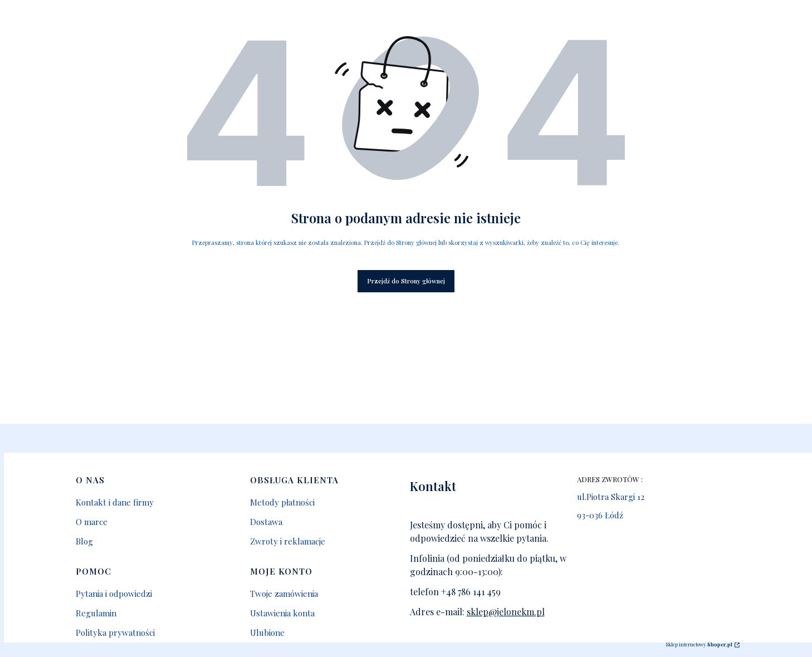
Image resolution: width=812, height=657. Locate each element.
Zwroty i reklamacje (288, 541)
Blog (84, 541)
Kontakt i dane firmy (115, 502)
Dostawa (266, 522)
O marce (92, 522)
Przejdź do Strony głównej (406, 281)
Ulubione (267, 633)
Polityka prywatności (115, 633)
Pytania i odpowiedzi (114, 594)
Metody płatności (282, 502)
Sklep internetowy (699, 644)
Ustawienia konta (282, 613)
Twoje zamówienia (284, 594)
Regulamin (96, 613)
